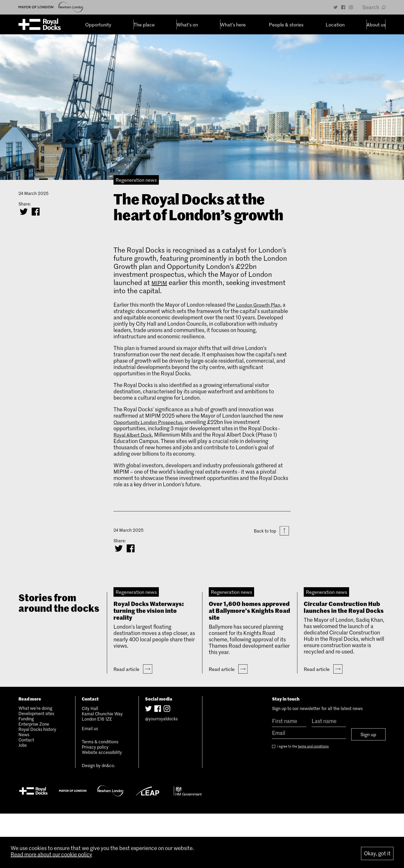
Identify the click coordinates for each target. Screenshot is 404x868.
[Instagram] (351, 7)
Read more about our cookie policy (51, 857)
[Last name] (329, 776)
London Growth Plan (260, 305)
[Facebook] (343, 7)
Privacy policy (95, 801)
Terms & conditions (100, 796)
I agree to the (300, 800)
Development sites (36, 768)
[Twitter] (336, 7)
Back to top (271, 531)
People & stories (275, 25)
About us (365, 25)
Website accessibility (102, 807)
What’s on (177, 25)
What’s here (222, 25)
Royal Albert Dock (135, 435)
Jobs (23, 800)
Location (325, 25)
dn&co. (108, 820)
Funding (26, 773)
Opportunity (88, 25)
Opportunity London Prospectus (151, 422)
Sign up (368, 788)
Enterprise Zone (34, 778)
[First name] (289, 776)
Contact (26, 794)
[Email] (309, 788)
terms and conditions (313, 800)
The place (134, 25)
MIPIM (161, 282)
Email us (90, 783)
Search (374, 7)
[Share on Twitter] (24, 212)
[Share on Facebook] (36, 212)
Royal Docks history (37, 784)
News (24, 789)
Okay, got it (377, 853)
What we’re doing (35, 763)
